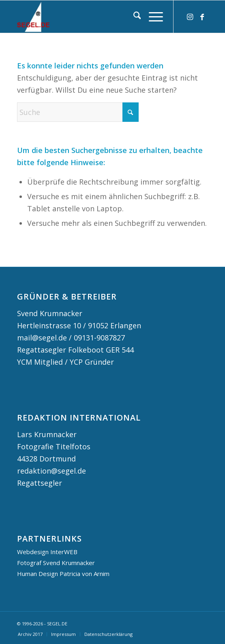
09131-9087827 (99, 338)
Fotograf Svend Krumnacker (56, 563)
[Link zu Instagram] (190, 17)
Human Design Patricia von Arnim (63, 574)
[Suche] (133, 17)
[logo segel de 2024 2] (93, 17)
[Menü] (152, 17)
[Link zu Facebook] (202, 17)
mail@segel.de (42, 338)
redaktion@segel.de (51, 471)
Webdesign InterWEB (47, 552)
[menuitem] (133, 17)
